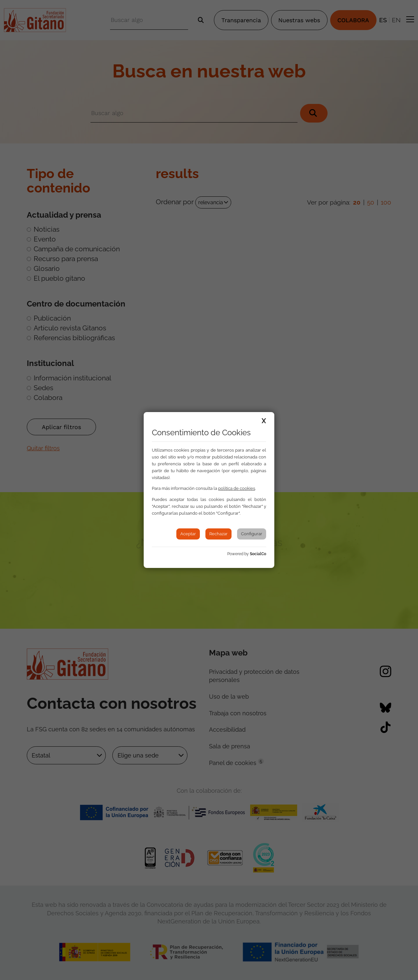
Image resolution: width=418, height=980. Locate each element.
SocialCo (258, 554)
